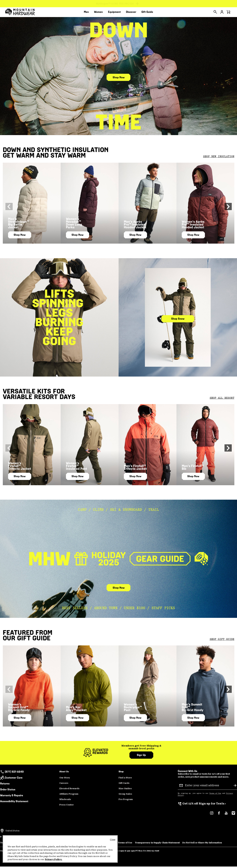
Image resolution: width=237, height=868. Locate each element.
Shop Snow (178, 320)
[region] (60, 849)
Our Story (65, 780)
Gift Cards (124, 785)
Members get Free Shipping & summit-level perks (141, 749)
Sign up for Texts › (202, 805)
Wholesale (65, 801)
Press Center (67, 807)
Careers (64, 785)
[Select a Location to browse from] (2, 833)
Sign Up (141, 757)
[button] (231, 208)
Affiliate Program (69, 796)
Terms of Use (215, 795)
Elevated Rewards (69, 790)
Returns (5, 785)
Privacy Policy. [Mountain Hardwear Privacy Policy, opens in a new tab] (54, 859)
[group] (141, 749)
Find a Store (125, 780)
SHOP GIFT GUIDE (222, 641)
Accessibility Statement (14, 803)
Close (113, 840)
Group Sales (125, 796)
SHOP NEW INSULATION (219, 158)
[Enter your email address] (208, 787)
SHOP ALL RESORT (222, 400)
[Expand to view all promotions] (118, 4)
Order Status (8, 791)
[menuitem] (86, 13)
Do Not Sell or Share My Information (202, 845)
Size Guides (125, 790)
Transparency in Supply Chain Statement (157, 845)
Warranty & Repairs (12, 797)
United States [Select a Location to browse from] (12, 833)
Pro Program (126, 801)
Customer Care (11, 780)
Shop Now (119, 79)
